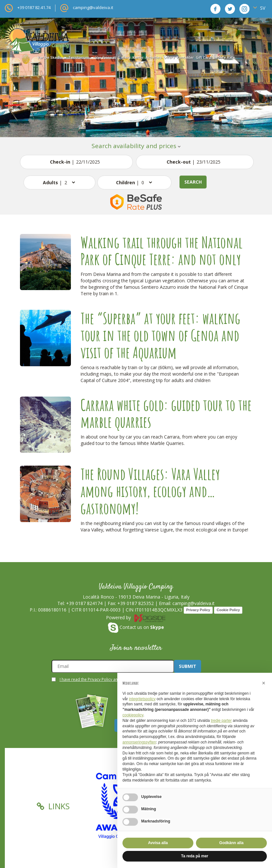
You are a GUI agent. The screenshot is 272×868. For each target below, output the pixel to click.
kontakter (185, 57)
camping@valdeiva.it (93, 7)
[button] (264, 683)
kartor (138, 57)
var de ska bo (52, 57)
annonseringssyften (139, 742)
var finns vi (106, 57)
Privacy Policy (198, 610)
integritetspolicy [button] (142, 699)
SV (259, 8)
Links (53, 806)
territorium (81, 57)
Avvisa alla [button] (158, 843)
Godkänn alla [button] (231, 843)
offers (169, 57)
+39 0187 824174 (84, 603)
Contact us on (136, 627)
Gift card (204, 57)
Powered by (136, 617)
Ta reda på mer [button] (195, 856)
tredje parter (221, 721)
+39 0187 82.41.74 (34, 7)
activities (154, 57)
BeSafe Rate (224, 57)
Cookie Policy (228, 610)
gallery (124, 57)
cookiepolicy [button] (133, 715)
